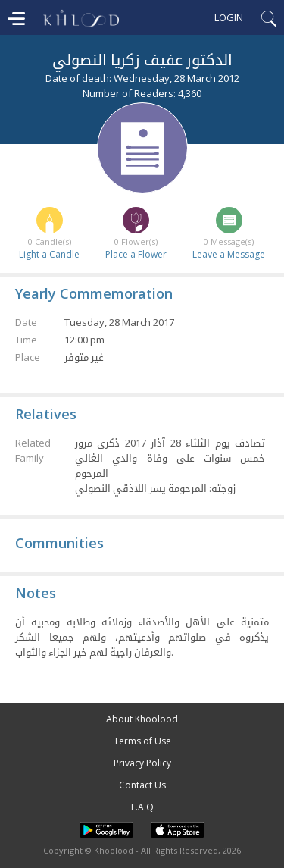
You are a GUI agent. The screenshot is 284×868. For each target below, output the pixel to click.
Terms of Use (142, 741)
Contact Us (142, 785)
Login (229, 17)
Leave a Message (229, 254)
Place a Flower (136, 254)
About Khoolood (142, 719)
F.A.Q (142, 807)
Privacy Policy (142, 763)
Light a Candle (49, 254)
